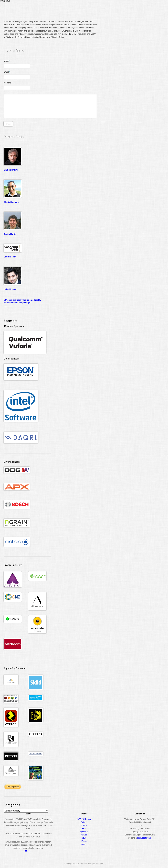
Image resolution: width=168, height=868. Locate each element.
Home (90, 9)
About (151, 9)
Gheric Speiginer (11, 202)
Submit (84, 822)
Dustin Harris (10, 234)
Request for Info (144, 838)
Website (7, 83)
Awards (139, 9)
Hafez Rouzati (10, 289)
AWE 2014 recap (84, 819)
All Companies (13, 787)
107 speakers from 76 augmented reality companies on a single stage (22, 301)
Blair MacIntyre (11, 170)
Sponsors (84, 832)
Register (100, 9)
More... (28, 851)
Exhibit (84, 825)
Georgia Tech (10, 257)
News (84, 838)
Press (84, 841)
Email (7, 72)
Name (7, 61)
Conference (115, 9)
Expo (128, 9)
